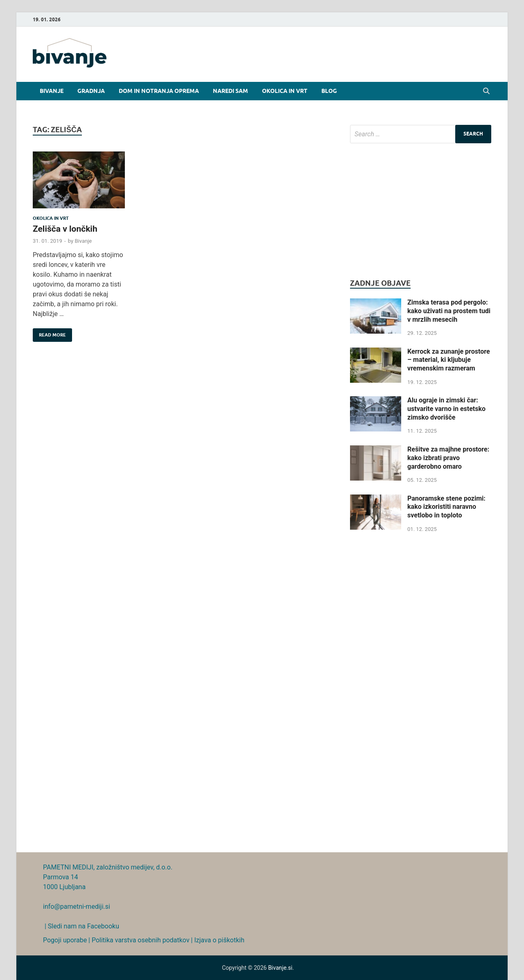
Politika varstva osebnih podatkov (141, 940)
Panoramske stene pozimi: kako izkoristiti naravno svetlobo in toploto (446, 507)
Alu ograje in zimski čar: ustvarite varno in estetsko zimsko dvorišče (446, 409)
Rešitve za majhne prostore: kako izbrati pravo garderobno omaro (448, 458)
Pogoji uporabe (65, 940)
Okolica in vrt (285, 91)
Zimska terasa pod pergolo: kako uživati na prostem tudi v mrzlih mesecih (449, 311)
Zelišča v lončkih (65, 229)
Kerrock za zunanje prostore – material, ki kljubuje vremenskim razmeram (449, 360)
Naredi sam (230, 91)
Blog (329, 91)
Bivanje (52, 91)
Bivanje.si (280, 968)
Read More (49, 333)
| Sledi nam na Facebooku (81, 926)
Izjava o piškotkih (219, 940)
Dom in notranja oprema (159, 91)
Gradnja (91, 91)
